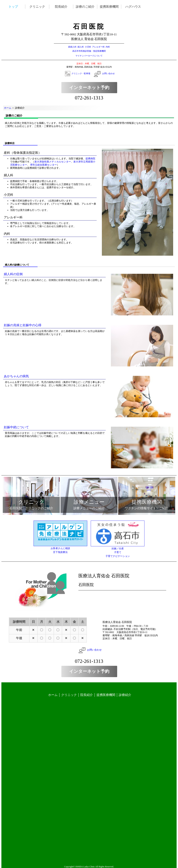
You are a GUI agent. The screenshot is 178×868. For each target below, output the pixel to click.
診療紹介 (125, 695)
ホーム (8, 108)
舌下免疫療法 (60, 552)
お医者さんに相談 (60, 548)
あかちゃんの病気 (16, 376)
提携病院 (90, 159)
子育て (118, 552)
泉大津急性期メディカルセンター (53, 162)
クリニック (42, 7)
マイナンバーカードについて (89, 56)
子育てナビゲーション (118, 556)
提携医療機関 (111, 7)
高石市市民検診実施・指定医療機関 (89, 51)
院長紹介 (66, 7)
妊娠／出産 (118, 549)
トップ (18, 7)
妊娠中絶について (16, 427)
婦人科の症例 (13, 274)
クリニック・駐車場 (81, 73)
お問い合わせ (108, 73)
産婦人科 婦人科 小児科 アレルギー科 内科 (89, 47)
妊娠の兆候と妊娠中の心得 (23, 325)
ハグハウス (135, 7)
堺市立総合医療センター (43, 165)
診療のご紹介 (87, 7)
